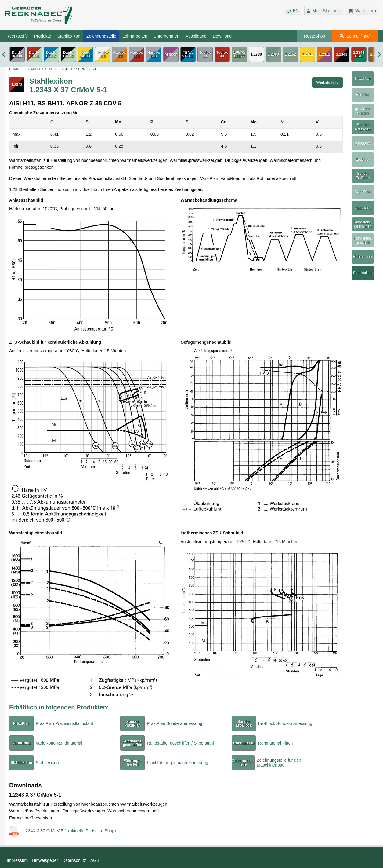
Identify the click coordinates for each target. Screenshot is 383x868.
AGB (95, 860)
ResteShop (314, 36)
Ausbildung (196, 36)
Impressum (17, 860)
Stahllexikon (69, 36)
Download (222, 36)
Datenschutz (74, 860)
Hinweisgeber (45, 860)
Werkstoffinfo (327, 82)
